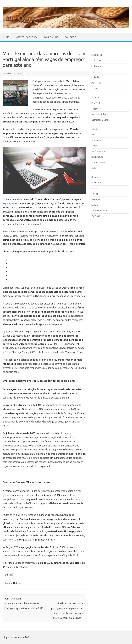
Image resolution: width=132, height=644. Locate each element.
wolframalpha (98, 151)
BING (94, 134)
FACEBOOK (97, 55)
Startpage (96, 140)
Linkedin (95, 77)
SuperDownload (100, 210)
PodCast (96, 103)
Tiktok (95, 88)
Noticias (17, 583)
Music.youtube (99, 114)
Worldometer (98, 162)
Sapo (94, 168)
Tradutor (96, 109)
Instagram (96, 66)
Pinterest (96, 83)
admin (10, 73)
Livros (94, 188)
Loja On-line (51, 37)
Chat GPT (96, 97)
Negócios (96, 199)
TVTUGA (96, 216)
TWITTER (96, 72)
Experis (7, 204)
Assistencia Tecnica (27, 37)
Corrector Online (100, 120)
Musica (95, 194)
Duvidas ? (96, 183)
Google (95, 129)
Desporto (96, 177)
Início (6, 37)
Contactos (71, 37)
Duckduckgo (97, 157)
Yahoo (95, 146)
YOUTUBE (96, 60)
